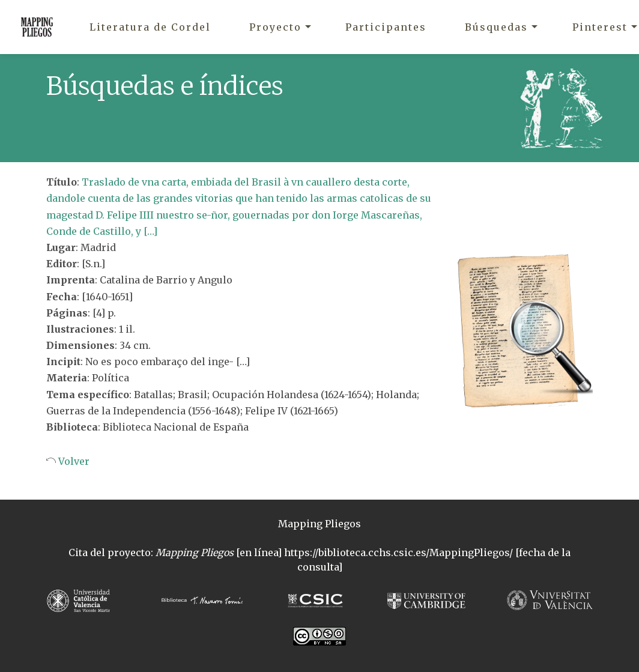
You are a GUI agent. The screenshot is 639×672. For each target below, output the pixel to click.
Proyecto (275, 27)
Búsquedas (496, 27)
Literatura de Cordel (150, 27)
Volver (73, 461)
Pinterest (600, 27)
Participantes (386, 27)
